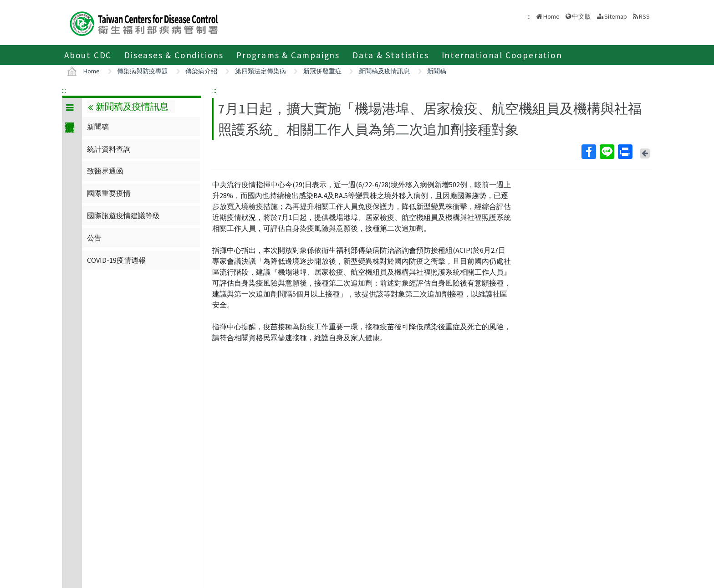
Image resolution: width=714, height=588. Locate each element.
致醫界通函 (105, 171)
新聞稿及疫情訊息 (384, 71)
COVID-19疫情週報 (116, 260)
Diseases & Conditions (174, 55)
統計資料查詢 (109, 149)
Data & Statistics (391, 55)
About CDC (88, 55)
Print (625, 152)
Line (607, 152)
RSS (644, 16)
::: (64, 90)
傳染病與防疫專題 (143, 71)
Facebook (588, 152)
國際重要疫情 (109, 193)
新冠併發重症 (322, 71)
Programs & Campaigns (288, 55)
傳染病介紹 (201, 71)
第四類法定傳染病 (260, 71)
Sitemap (616, 16)
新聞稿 (437, 71)
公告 (94, 238)
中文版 (581, 16)
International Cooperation (502, 55)
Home (551, 16)
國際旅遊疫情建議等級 (123, 215)
